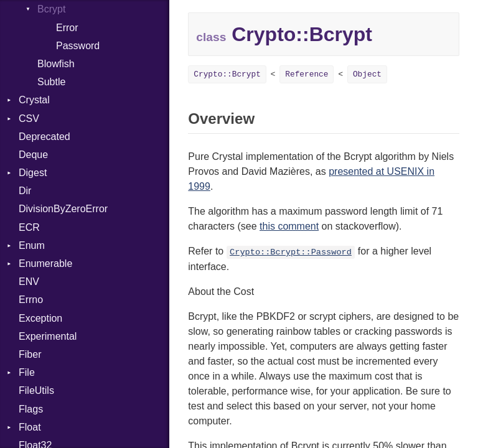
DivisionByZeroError (63, 209)
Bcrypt (51, 9)
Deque (33, 155)
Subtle (51, 82)
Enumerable (45, 264)
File (27, 372)
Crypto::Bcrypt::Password (291, 252)
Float (30, 427)
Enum (32, 245)
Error (67, 28)
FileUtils (36, 390)
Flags (31, 409)
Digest (33, 173)
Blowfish (56, 64)
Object (367, 74)
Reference (307, 74)
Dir (25, 191)
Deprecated (45, 137)
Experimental (48, 336)
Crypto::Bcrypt (227, 74)
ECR (29, 227)
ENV (29, 282)
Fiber (30, 354)
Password (78, 46)
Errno (31, 300)
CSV (29, 119)
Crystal (34, 100)
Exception (40, 318)
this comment (289, 226)
